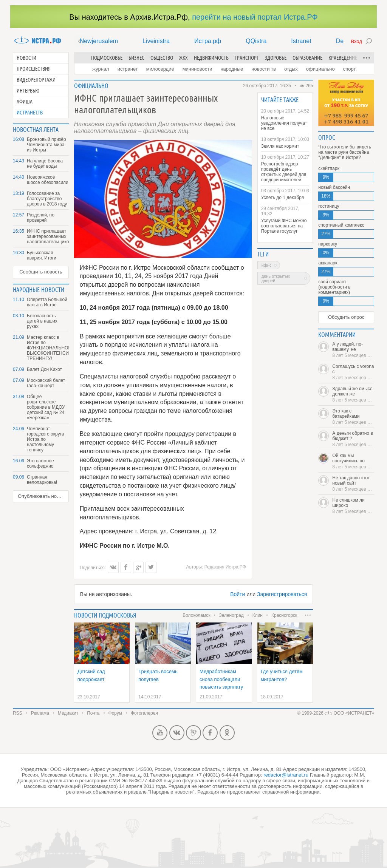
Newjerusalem (99, 41)
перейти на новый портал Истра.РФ (255, 17)
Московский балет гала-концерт (46, 383)
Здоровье (276, 58)
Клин (258, 615)
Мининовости (197, 69)
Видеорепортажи (36, 80)
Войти (238, 594)
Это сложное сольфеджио (40, 463)
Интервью (28, 91)
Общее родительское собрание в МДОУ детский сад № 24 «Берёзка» (46, 407)
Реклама (40, 713)
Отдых (291, 69)
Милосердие (160, 69)
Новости (26, 58)
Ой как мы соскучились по (353, 461)
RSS (18, 713)
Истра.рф (208, 41)
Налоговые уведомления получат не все (284, 123)
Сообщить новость (41, 272)
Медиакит (68, 713)
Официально (320, 69)
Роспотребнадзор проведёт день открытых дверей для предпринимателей (284, 172)
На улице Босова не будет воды (45, 164)
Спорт (350, 69)
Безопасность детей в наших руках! (42, 321)
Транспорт (247, 58)
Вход (356, 41)
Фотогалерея (144, 713)
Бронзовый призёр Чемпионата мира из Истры (46, 145)
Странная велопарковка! (42, 480)
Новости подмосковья (105, 615)
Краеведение (343, 58)
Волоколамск (196, 615)
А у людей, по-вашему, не (353, 350)
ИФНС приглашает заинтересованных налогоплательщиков (48, 236)
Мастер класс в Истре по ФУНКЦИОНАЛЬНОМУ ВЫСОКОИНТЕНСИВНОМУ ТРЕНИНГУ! (48, 348)
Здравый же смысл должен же (353, 394)
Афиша (25, 102)
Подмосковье (107, 58)
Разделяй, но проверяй (41, 218)
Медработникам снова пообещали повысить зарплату (221, 679)
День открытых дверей (276, 278)
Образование (307, 58)
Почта (93, 713)
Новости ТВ (264, 69)
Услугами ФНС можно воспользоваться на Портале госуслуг (284, 226)
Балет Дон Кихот (44, 369)
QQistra (256, 41)
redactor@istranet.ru (286, 775)
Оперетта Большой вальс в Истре (47, 302)
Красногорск (284, 615)
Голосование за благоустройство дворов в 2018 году (47, 199)
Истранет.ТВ (30, 113)
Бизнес (136, 58)
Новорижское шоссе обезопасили (48, 180)
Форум (115, 713)
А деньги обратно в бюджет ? (353, 439)
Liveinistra (156, 41)
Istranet (301, 41)
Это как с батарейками (353, 417)
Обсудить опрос (346, 317)
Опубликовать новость (43, 496)
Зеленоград (231, 615)
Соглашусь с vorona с (353, 372)
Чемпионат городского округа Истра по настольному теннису (45, 439)
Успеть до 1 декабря (283, 198)
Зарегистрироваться (282, 594)
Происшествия (34, 69)
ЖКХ (183, 58)
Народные (232, 69)
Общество (162, 58)
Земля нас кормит (280, 146)
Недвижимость (211, 58)
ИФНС (267, 265)
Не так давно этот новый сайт (353, 483)
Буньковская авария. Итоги (42, 255)
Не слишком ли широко (353, 506)
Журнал (101, 69)
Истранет (128, 69)
